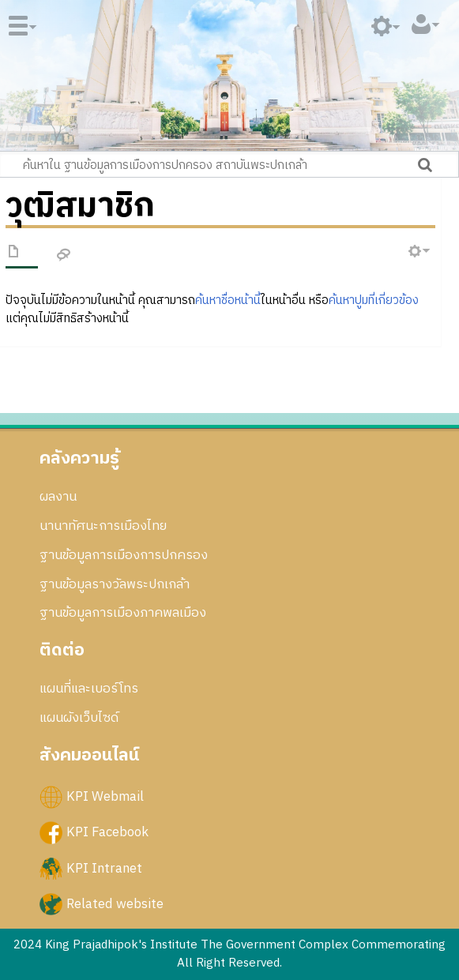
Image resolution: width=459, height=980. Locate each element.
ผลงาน (58, 497)
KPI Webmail (105, 797)
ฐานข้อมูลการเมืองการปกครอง (124, 555)
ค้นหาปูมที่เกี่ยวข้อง (374, 300)
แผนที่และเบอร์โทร (89, 689)
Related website (115, 903)
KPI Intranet (104, 868)
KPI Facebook (107, 832)
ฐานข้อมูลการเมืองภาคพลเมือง (123, 613)
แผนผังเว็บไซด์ (79, 718)
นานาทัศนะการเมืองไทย (103, 526)
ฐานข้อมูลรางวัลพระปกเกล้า (115, 584)
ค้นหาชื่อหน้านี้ (228, 300)
